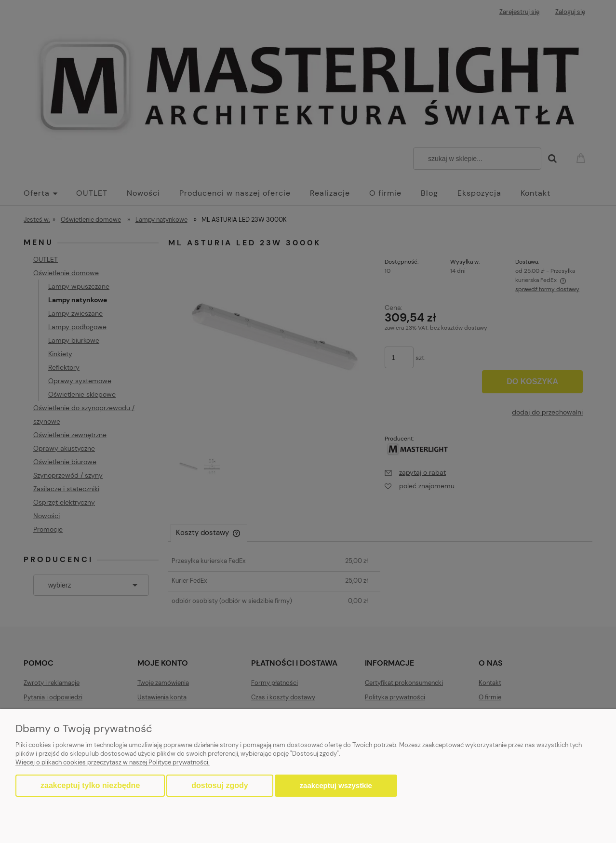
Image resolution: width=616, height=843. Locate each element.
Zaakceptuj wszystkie (336, 785)
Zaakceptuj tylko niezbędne (90, 785)
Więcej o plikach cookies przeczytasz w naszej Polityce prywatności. (113, 762)
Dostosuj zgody (220, 785)
